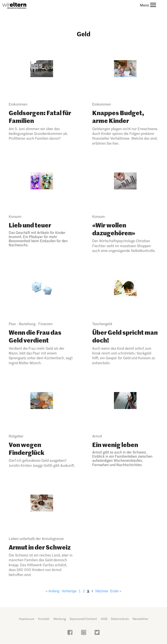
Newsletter (140, 619)
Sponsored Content (83, 619)
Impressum (27, 619)
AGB (104, 619)
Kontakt (44, 619)
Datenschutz (120, 619)
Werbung (60, 619)
